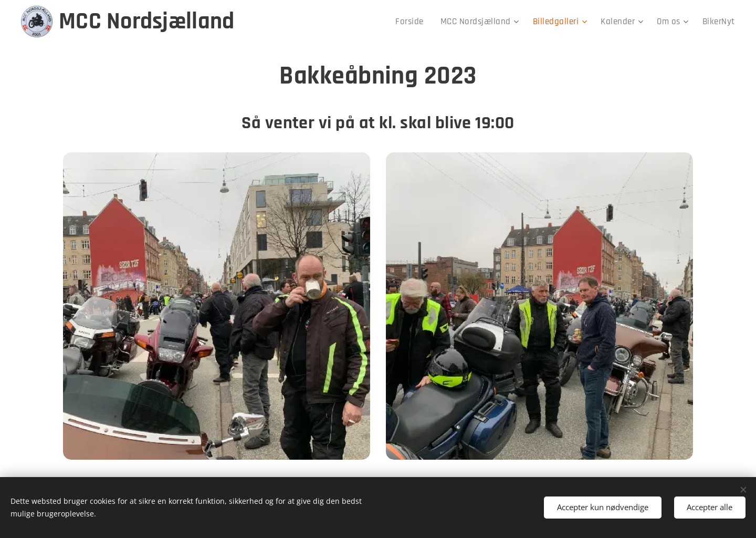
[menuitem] (423, 22)
